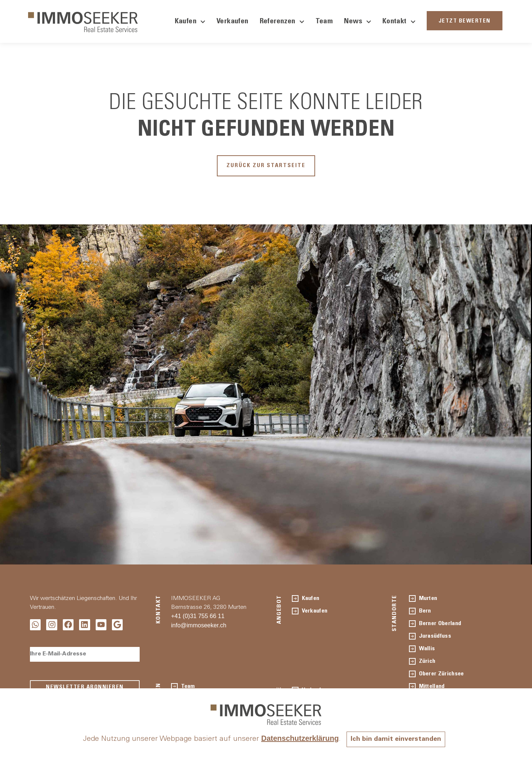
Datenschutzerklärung (296, 738)
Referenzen (282, 22)
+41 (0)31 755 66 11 (198, 619)
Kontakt (399, 22)
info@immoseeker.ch (199, 629)
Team (324, 22)
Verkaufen (233, 22)
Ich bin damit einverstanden (396, 739)
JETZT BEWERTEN (465, 21)
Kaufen (190, 22)
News (358, 22)
